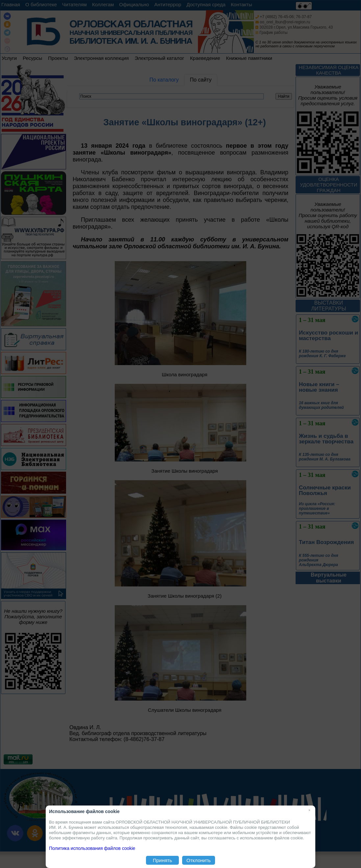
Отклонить (199, 860)
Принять (163, 860)
